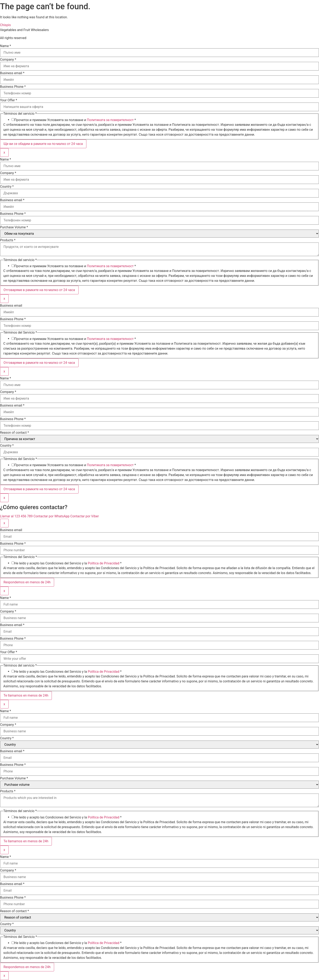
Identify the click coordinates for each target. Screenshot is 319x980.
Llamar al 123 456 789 (17, 516)
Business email (12, 73)
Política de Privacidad (104, 563)
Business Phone (13, 87)
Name (6, 46)
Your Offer (9, 100)
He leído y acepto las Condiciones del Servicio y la (68, 563)
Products (8, 240)
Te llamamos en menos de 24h (26, 695)
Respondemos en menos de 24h (27, 582)
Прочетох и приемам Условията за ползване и (75, 120)
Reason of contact (14, 433)
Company (8, 60)
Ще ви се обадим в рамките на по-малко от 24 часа (43, 144)
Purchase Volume (14, 227)
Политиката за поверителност (110, 120)
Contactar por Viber (85, 516)
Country (7, 187)
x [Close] (4, 152)
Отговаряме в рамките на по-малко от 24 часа (39, 290)
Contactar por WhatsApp (52, 516)
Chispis (5, 25)
